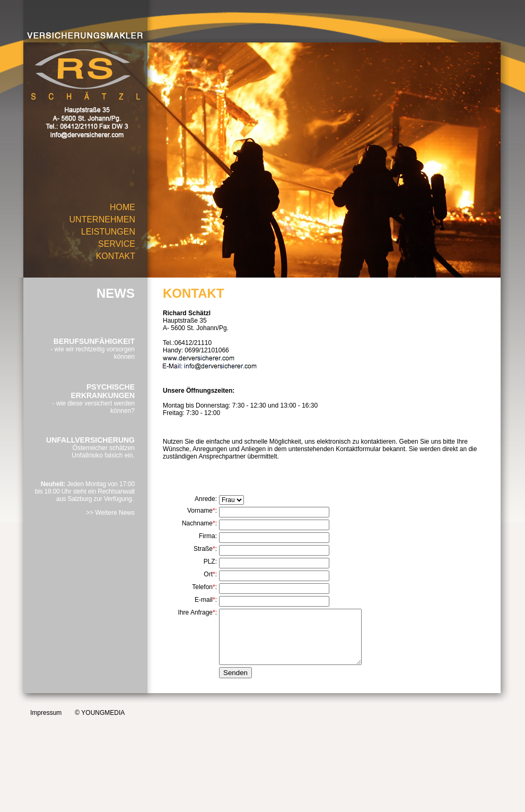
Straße (203, 549)
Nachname (197, 523)
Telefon (202, 587)
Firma (207, 536)
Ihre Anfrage (195, 612)
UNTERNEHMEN (102, 219)
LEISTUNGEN (108, 232)
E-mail (204, 600)
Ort (208, 574)
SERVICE (117, 244)
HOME (122, 207)
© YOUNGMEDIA (100, 713)
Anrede (205, 499)
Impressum (46, 713)
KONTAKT (116, 256)
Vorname (200, 511)
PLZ (209, 562)
